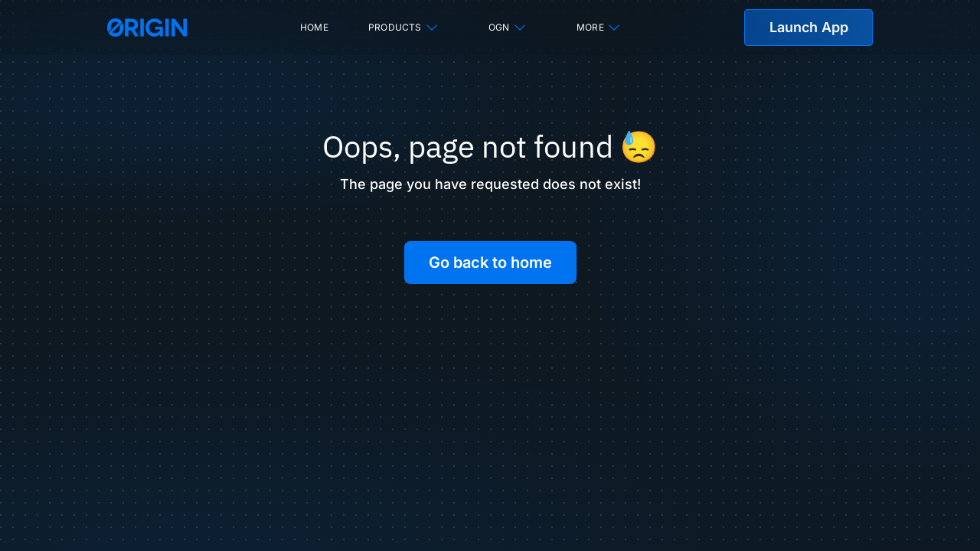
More (599, 28)
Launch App (809, 27)
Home (314, 27)
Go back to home (490, 262)
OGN (508, 28)
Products (404, 28)
